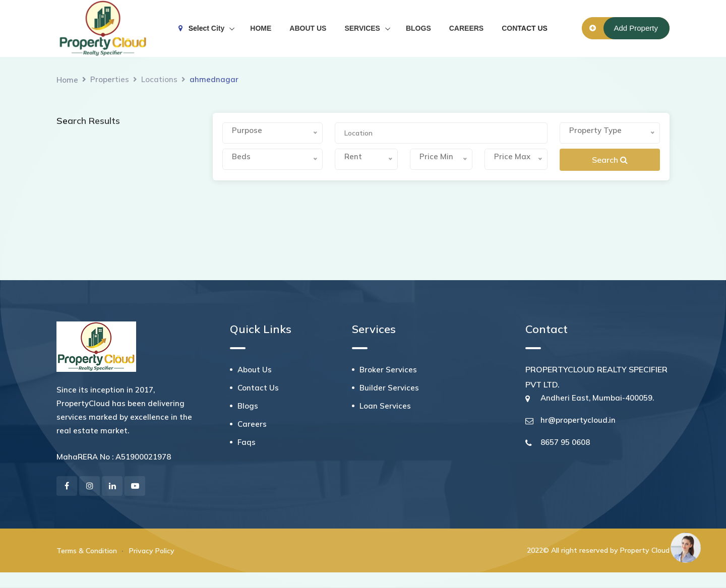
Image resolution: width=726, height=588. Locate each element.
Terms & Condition (87, 551)
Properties (110, 79)
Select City (201, 28)
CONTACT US (525, 28)
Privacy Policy (152, 551)
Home (67, 80)
